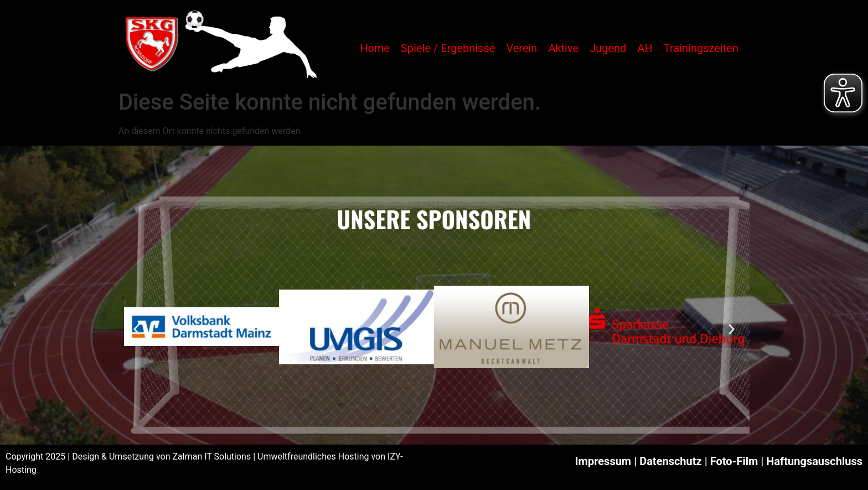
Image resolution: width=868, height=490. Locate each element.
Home (375, 48)
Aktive (563, 48)
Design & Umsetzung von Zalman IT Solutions (161, 457)
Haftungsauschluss (814, 461)
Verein (521, 48)
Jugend (608, 48)
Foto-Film (734, 461)
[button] (136, 329)
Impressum (603, 461)
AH (645, 48)
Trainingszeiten (701, 48)
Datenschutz (671, 461)
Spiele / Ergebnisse (448, 48)
